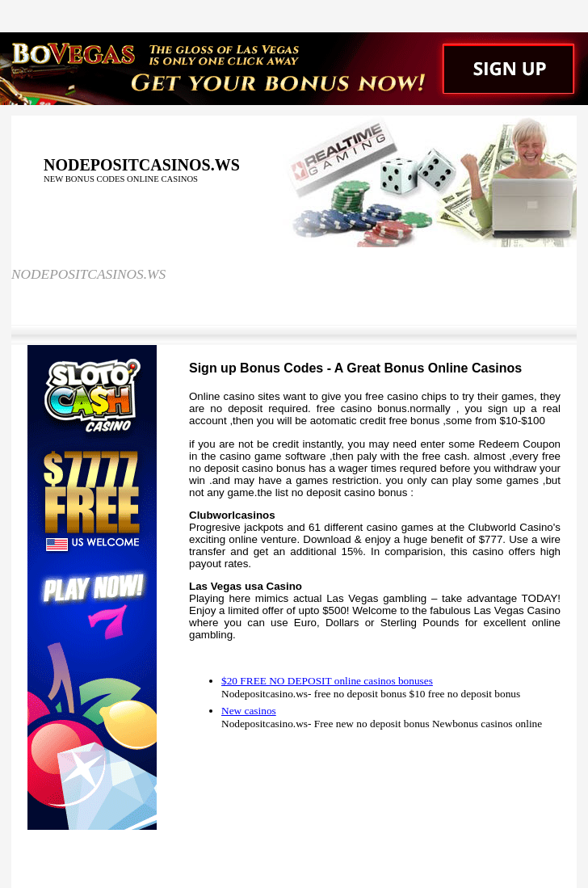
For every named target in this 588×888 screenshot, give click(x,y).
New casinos (249, 711)
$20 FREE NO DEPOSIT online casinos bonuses (327, 681)
